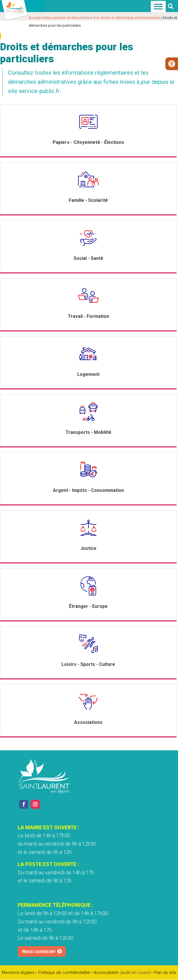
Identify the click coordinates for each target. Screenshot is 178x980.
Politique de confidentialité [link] (64, 973)
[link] (172, 64)
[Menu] (158, 7)
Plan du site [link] (165, 973)
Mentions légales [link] (18, 973)
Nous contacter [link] (39, 951)
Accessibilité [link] (106, 973)
